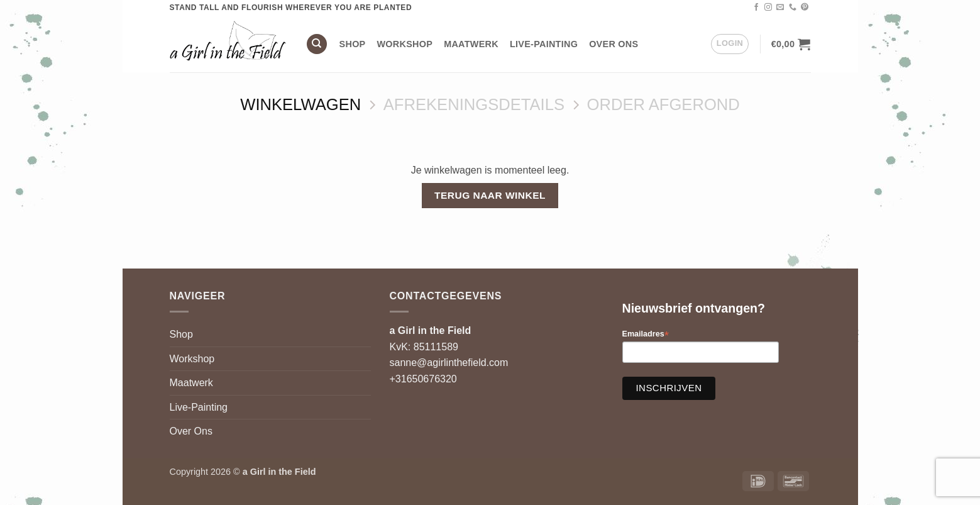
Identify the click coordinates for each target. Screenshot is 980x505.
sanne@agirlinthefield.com (449, 363)
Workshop (405, 44)
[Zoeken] (317, 44)
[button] (730, 44)
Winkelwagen (300, 104)
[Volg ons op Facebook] (756, 8)
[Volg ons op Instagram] (768, 8)
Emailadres (646, 334)
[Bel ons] (793, 8)
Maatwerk (471, 44)
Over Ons (614, 44)
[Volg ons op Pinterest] (805, 8)
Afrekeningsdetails (474, 104)
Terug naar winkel (490, 195)
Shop (353, 44)
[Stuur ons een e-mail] (780, 8)
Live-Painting (544, 44)
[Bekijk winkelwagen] (791, 44)
